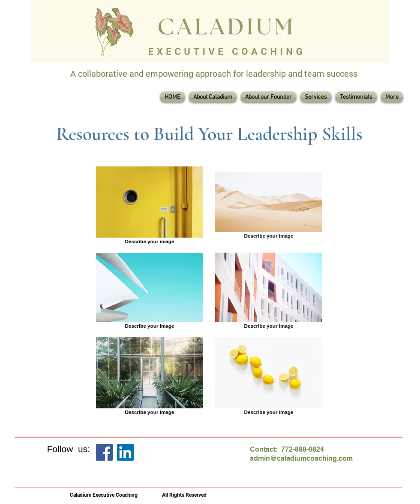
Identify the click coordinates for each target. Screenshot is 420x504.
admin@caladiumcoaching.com (301, 458)
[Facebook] (104, 452)
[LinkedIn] (125, 452)
